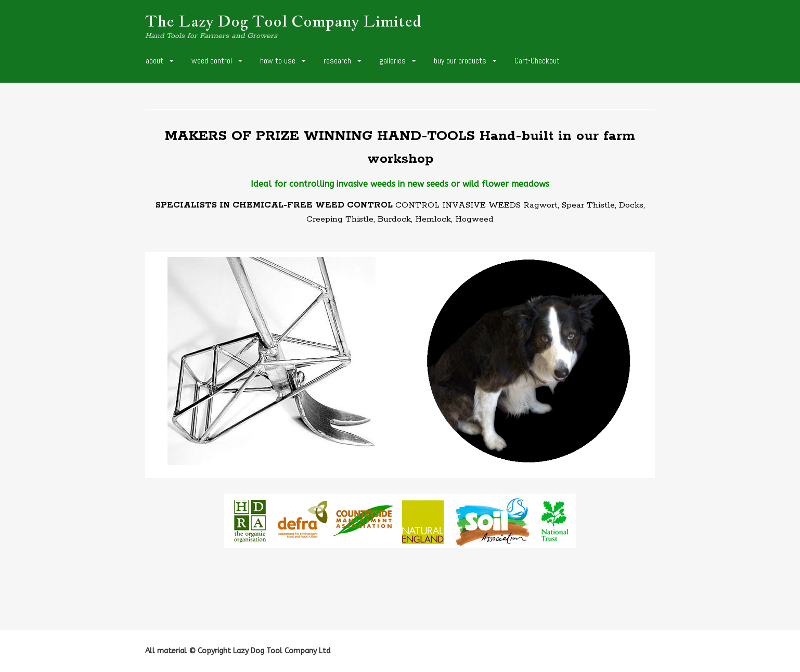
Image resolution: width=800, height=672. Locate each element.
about (154, 61)
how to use (278, 61)
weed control (212, 61)
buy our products (460, 61)
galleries (392, 61)
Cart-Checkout (537, 61)
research (337, 61)
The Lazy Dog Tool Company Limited (283, 21)
